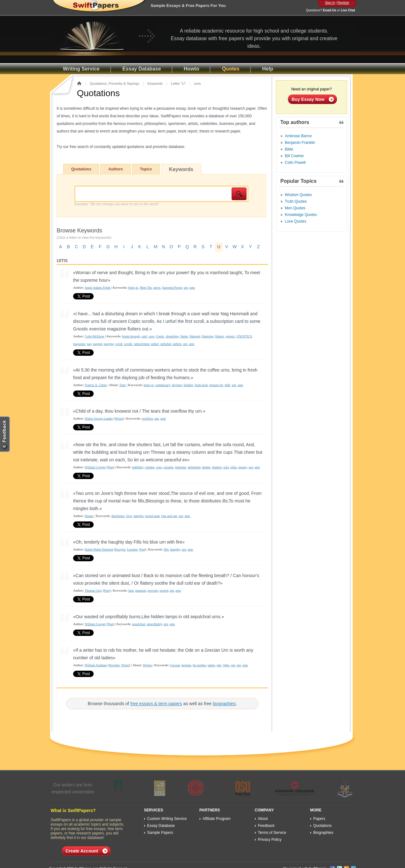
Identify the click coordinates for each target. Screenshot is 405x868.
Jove (129, 516)
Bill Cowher (294, 156)
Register (343, 3)
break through (131, 336)
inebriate (181, 467)
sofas (234, 467)
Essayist (120, 549)
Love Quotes (296, 221)
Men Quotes (295, 208)
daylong (177, 385)
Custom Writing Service (167, 819)
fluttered (195, 336)
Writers (147, 665)
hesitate (187, 665)
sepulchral (138, 624)
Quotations (81, 169)
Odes (226, 665)
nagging (109, 344)
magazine (79, 344)
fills (166, 549)
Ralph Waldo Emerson (99, 549)
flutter (184, 336)
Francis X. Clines (96, 385)
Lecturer (132, 549)
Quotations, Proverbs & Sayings (115, 83)
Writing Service (81, 69)
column (150, 467)
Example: (117, 204)
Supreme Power (172, 288)
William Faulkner (96, 665)
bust (131, 591)
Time (123, 385)
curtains (168, 467)
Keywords (155, 83)
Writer (119, 419)
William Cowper (95, 467)
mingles (139, 516)
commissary (163, 385)
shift (227, 385)
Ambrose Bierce (298, 136)
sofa (226, 467)
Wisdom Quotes (298, 195)
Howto (192, 69)
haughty (175, 549)
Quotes (231, 69)
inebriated (194, 467)
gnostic (230, 336)
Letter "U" (178, 83)
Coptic (160, 336)
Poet (110, 467)
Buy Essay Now (308, 99)
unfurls (177, 344)
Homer (89, 516)
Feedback (266, 826)
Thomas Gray (93, 591)
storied (164, 591)
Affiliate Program (216, 819)
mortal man (153, 516)
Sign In (330, 3)
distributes (118, 516)
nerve (157, 288)
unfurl (155, 344)
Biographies (323, 833)
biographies (224, 704)
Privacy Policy (270, 840)
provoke (153, 591)
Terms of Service (272, 833)
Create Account (82, 851)
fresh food (201, 385)
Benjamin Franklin (300, 143)
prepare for (216, 385)
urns (192, 288)
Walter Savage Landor (99, 419)
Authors (115, 169)
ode (219, 665)
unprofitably (155, 624)
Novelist (114, 665)
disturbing (172, 336)
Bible (289, 149)
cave (151, 336)
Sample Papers (160, 833)
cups (159, 467)
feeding (188, 385)
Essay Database (142, 69)
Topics (146, 169)
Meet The (146, 288)
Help (268, 69)
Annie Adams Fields (97, 288)
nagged (98, 344)
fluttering (208, 336)
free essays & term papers (156, 704)
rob (233, 665)
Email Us (329, 10)
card (144, 336)
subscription (142, 344)
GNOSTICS (244, 336)
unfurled (166, 344)
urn (186, 288)
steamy (243, 467)
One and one (169, 516)
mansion (140, 591)
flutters (220, 336)
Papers (319, 819)
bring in (133, 288)
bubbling (138, 467)
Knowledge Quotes (301, 215)
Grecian (175, 665)
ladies (211, 665)
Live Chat (348, 10)
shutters (217, 467)
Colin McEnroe (95, 336)
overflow (147, 419)
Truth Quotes (296, 201)
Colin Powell (295, 163)
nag (89, 344)
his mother (199, 665)
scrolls (128, 344)
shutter (206, 467)
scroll (119, 344)
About (263, 819)
